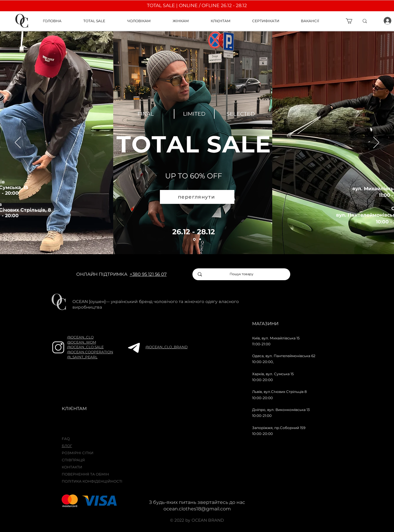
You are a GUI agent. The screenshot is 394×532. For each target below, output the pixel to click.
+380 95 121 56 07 (148, 274)
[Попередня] (18, 143)
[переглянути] (197, 197)
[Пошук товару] (242, 274)
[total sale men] (194, 239)
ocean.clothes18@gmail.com (197, 509)
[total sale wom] (200, 239)
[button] (227, 21)
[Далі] (376, 143)
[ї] (374, 21)
